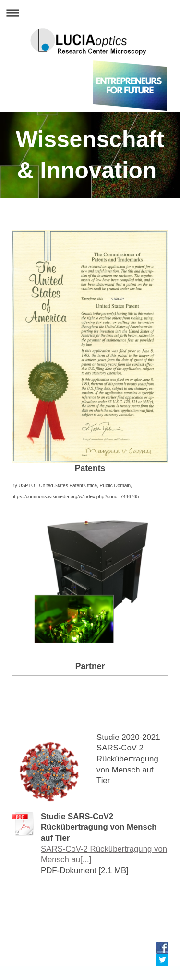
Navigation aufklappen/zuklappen (90, 13)
